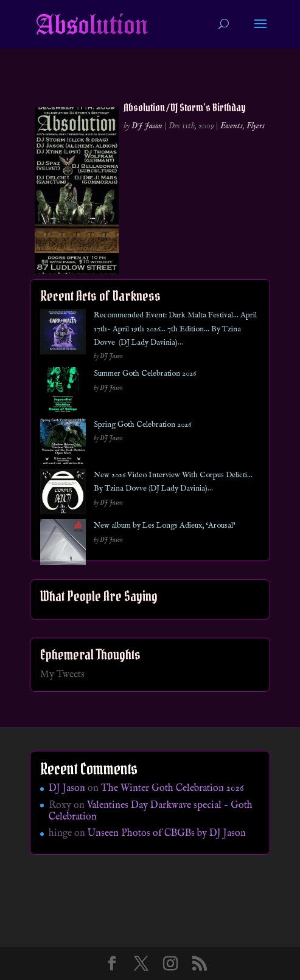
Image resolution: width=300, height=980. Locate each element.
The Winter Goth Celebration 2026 (173, 788)
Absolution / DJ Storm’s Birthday (185, 107)
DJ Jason (147, 126)
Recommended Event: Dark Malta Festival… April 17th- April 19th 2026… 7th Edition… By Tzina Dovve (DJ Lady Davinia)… (175, 329)
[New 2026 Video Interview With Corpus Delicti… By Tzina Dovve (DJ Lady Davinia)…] (63, 494)
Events (232, 126)
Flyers (256, 126)
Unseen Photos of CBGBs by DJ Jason (167, 833)
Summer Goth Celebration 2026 (145, 374)
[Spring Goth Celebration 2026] (63, 443)
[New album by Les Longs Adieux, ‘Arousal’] (63, 544)
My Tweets (62, 675)
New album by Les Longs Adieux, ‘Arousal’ (165, 526)
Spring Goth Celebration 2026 (142, 425)
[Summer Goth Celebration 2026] (63, 392)
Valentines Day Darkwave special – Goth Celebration (151, 811)
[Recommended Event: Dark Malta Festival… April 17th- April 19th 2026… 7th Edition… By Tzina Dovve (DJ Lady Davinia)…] (63, 334)
